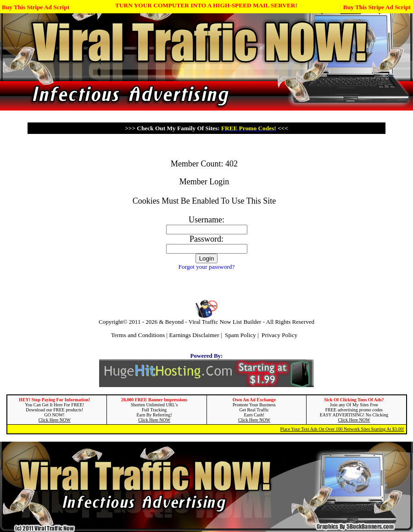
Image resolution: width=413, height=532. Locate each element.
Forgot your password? (207, 267)
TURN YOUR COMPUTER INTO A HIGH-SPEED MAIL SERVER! (206, 5)
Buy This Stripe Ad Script (36, 7)
